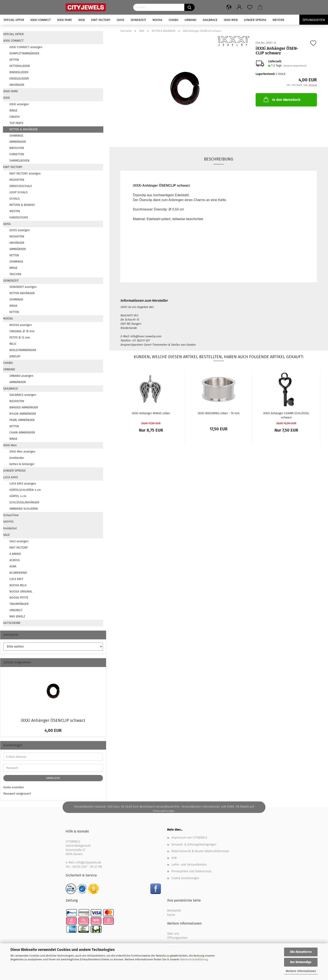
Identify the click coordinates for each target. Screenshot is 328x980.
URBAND (190, 20)
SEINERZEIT (138, 20)
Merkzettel (174, 911)
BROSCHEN (17, 148)
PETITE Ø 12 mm (20, 338)
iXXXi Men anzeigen (22, 452)
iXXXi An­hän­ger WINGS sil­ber (151, 413)
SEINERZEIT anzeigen (23, 287)
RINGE (13, 111)
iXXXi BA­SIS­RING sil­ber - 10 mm (219, 413)
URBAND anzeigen (21, 376)
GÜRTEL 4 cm (18, 496)
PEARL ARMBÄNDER (22, 420)
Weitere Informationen (301, 971)
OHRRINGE (16, 136)
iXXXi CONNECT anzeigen (26, 47)
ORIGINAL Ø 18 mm (22, 331)
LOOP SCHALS (19, 192)
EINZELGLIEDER (19, 79)
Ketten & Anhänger (22, 464)
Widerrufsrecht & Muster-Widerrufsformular (200, 851)
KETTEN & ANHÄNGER (23, 129)
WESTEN (15, 211)
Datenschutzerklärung (194, 959)
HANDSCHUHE (19, 217)
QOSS (120, 20)
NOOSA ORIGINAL (21, 592)
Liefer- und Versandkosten (189, 865)
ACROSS (15, 560)
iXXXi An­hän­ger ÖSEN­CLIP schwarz (53, 720)
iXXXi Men (231, 20)
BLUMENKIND (18, 573)
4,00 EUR (53, 730)
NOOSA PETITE (19, 598)
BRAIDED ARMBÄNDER (24, 407)
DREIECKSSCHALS (21, 186)
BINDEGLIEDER (19, 72)
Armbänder (17, 458)
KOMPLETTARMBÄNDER (24, 53)
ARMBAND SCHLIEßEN (24, 509)
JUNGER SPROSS (255, 20)
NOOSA (157, 20)
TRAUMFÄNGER (19, 604)
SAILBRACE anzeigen (23, 395)
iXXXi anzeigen (19, 104)
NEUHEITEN (17, 180)
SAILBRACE (210, 20)
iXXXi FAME (65, 20)
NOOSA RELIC (18, 585)
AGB (174, 858)
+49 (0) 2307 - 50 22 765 (87, 867)
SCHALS (15, 199)
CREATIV (15, 117)
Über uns (173, 934)
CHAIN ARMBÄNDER (22, 433)
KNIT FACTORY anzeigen (25, 174)
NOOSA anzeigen (21, 325)
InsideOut (10, 528)
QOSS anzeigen (20, 230)
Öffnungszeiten (177, 938)
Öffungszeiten (314, 20)
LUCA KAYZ (11, 477)
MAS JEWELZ (17, 616)
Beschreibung (219, 159)
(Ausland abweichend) (295, 66)
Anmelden (53, 778)
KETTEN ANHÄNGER (22, 293)
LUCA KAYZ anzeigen (23, 484)
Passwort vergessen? (17, 794)
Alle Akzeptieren (301, 952)
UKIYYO (8, 522)
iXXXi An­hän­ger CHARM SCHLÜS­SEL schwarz (286, 415)
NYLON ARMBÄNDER (23, 414)
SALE (6, 535)
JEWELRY (15, 356)
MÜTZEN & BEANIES (22, 205)
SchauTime (11, 515)
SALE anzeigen (19, 541)
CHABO (173, 20)
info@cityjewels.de (88, 863)
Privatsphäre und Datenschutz (191, 871)
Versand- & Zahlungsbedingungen (194, 845)
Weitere (279, 20)
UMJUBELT (16, 610)
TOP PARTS (16, 123)
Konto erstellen (14, 787)
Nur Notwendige (301, 962)
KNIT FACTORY (101, 20)
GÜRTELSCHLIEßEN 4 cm (25, 490)
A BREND (15, 554)
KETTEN (14, 60)
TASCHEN (15, 274)
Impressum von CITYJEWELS (189, 838)
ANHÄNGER (17, 85)
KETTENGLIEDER (20, 66)
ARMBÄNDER (18, 142)
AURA (13, 566)
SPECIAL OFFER (14, 20)
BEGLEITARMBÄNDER (23, 350)
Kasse (171, 915)
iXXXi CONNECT (41, 20)
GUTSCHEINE (12, 623)
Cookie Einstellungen (185, 878)
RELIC (13, 344)
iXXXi (82, 20)
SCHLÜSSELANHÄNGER (24, 502)
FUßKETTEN (17, 154)
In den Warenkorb (282, 99)
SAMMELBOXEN (19, 161)
